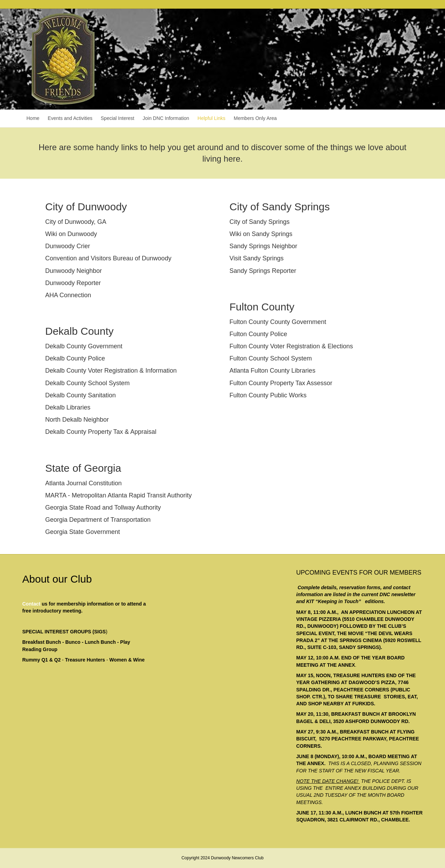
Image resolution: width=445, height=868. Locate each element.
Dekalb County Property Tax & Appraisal (101, 432)
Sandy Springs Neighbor (263, 246)
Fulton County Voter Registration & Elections (291, 346)
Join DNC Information (166, 118)
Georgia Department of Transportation (98, 520)
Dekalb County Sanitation (80, 395)
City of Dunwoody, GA (76, 222)
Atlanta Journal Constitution (83, 483)
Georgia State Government (83, 532)
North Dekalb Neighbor (77, 420)
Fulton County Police (258, 334)
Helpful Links (211, 118)
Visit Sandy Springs (257, 258)
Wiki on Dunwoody (71, 234)
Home (33, 118)
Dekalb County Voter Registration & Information (111, 371)
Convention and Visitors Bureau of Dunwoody (108, 258)
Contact (31, 604)
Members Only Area (255, 118)
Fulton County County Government (278, 322)
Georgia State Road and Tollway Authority (103, 508)
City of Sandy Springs (260, 222)
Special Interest (118, 118)
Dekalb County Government (84, 346)
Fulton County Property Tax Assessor (281, 383)
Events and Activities (70, 118)
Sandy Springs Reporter (263, 271)
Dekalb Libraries (68, 407)
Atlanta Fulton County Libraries (272, 371)
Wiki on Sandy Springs (261, 234)
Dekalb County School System (87, 383)
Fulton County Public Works (268, 395)
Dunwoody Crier (68, 246)
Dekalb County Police (75, 358)
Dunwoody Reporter (73, 283)
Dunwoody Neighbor (74, 271)
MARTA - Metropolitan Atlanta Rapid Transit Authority (119, 495)
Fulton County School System (271, 358)
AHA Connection (68, 295)
